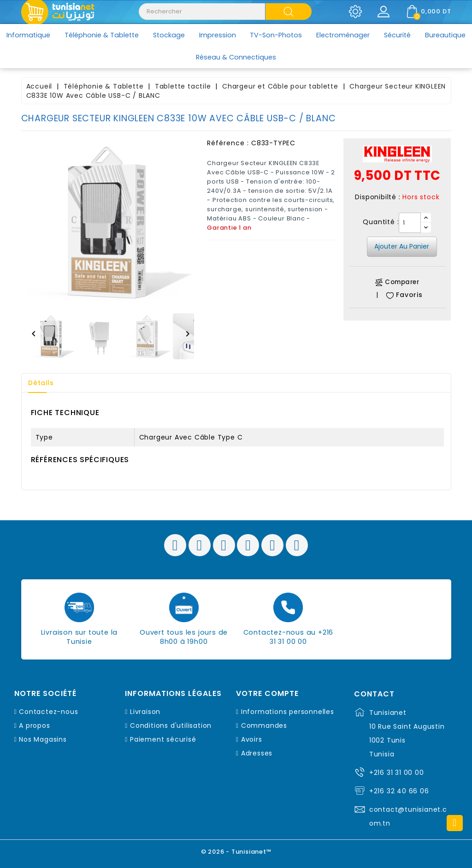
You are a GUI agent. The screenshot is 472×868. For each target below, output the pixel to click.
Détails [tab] (41, 383)
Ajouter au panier (402, 246)
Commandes (264, 725)
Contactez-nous (48, 712)
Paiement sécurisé (163, 739)
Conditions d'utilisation (171, 725)
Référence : (228, 143)
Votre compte (267, 694)
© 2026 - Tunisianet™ (236, 852)
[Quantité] (410, 223)
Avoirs (252, 739)
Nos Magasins (43, 739)
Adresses (257, 753)
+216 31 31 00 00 (397, 773)
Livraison (145, 712)
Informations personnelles (288, 712)
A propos (34, 725)
